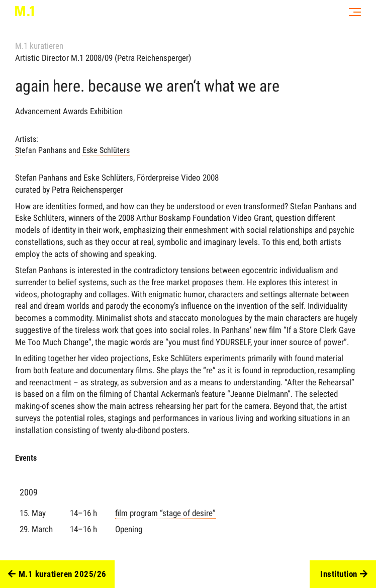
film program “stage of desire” (165, 513)
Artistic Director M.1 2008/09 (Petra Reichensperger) (103, 58)
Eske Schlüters (106, 150)
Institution (344, 574)
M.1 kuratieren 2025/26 (57, 574)
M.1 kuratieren (39, 46)
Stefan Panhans (41, 150)
